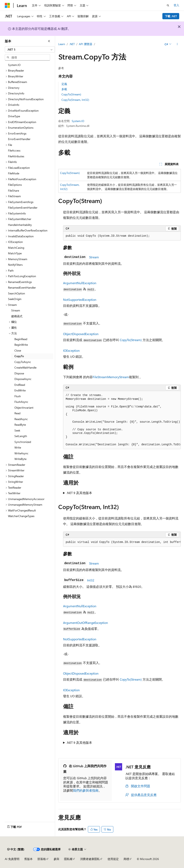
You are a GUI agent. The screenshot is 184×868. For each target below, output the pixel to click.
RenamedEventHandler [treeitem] (22, 287)
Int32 (91, 580)
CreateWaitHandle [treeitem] (25, 367)
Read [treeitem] (17, 413)
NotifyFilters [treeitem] (15, 265)
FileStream (100, 377)
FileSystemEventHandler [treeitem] (23, 208)
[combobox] (30, 50)
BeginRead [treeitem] (21, 339)
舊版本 (28, 859)
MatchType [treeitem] (15, 253)
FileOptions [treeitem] (15, 185)
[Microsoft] (7, 5)
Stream (94, 257)
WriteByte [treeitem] (20, 459)
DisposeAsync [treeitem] (23, 379)
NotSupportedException (80, 300)
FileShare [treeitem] (14, 190)
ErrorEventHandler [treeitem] (19, 139)
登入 (176, 5)
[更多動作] (177, 44)
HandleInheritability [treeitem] (20, 225)
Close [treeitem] (18, 350)
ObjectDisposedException (81, 334)
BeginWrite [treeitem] (21, 345)
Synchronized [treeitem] (23, 442)
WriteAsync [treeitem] (21, 453)
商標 (126, 859)
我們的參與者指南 (86, 790)
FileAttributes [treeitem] (16, 156)
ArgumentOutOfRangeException (85, 623)
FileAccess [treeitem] (14, 150)
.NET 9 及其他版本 (79, 493)
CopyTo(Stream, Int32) (75, 100)
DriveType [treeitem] (14, 116)
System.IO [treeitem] (14, 65)
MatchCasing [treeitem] (16, 248)
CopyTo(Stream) (71, 94)
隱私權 (68, 859)
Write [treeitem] (18, 447)
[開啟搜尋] (168, 5)
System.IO (78, 121)
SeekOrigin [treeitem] (15, 299)
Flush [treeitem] (18, 396)
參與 (56, 859)
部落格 (42, 859)
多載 (64, 89)
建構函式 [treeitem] (17, 316)
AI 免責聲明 (12, 859)
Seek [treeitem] (17, 430)
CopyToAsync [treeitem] (23, 362)
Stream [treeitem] (16, 310)
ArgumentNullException (80, 283)
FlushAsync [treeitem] (21, 402)
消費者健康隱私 (90, 859)
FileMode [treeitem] (14, 173)
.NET (72, 44)
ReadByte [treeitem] (20, 425)
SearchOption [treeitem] (17, 293)
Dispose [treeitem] (19, 373)
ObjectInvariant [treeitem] (24, 408)
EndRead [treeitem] (20, 385)
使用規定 (113, 859)
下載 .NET (171, 16)
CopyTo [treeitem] (19, 356)
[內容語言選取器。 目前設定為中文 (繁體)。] (16, 849)
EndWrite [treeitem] (20, 390)
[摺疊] (49, 41)
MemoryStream (118, 377)
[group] (122, 420)
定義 (64, 84)
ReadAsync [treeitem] (21, 419)
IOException (71, 350)
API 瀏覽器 (86, 44)
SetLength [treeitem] (21, 436)
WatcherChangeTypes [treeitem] (21, 516)
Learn (62, 44)
